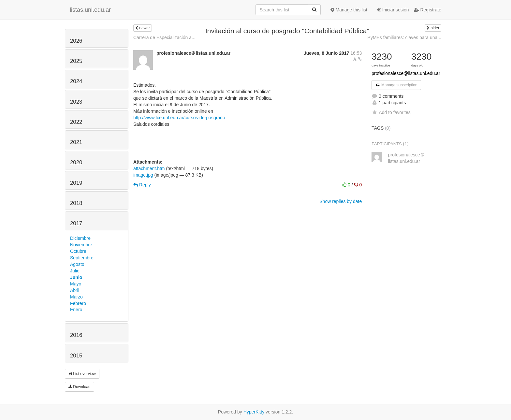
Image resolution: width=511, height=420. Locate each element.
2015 (76, 356)
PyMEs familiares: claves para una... (404, 37)
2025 (76, 61)
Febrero (78, 303)
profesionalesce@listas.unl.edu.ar (406, 73)
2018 (76, 203)
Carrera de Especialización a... (164, 37)
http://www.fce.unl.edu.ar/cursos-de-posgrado (179, 118)
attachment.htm (149, 168)
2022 (76, 122)
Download (80, 387)
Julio (75, 271)
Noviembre (81, 245)
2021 (76, 142)
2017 (76, 223)
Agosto (77, 264)
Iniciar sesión (393, 10)
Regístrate (428, 10)
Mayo (76, 284)
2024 (76, 81)
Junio (76, 277)
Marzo (76, 297)
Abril (75, 290)
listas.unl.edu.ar (90, 10)
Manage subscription (396, 85)
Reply (142, 185)
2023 (76, 102)
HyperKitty (254, 412)
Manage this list (349, 10)
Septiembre (82, 258)
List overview (82, 374)
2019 (76, 183)
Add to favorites (391, 112)
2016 (76, 335)
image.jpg (143, 175)
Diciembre (80, 238)
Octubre (78, 251)
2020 (76, 162)
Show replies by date (341, 201)
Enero (76, 310)
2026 (76, 41)
